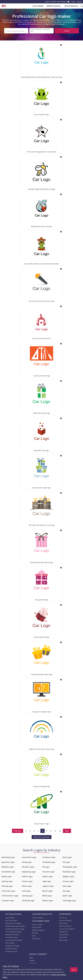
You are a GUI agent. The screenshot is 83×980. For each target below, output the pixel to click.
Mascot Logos (47, 890)
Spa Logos (66, 890)
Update (67, 31)
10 (60, 830)
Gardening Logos (28, 900)
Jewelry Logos (47, 876)
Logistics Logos (48, 885)
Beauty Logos (7, 876)
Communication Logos (10, 895)
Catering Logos (7, 881)
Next (67, 830)
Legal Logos (47, 881)
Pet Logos (66, 861)
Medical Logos (48, 900)
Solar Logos (67, 885)
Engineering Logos (29, 871)
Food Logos (26, 890)
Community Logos (8, 890)
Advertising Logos (8, 857)
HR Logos (46, 866)
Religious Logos (68, 876)
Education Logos (28, 866)
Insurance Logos (48, 871)
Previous (18, 830)
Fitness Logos (27, 885)
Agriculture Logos (8, 861)
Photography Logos (70, 866)
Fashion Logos (27, 876)
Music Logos (67, 857)
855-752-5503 (61, 2)
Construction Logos (29, 857)
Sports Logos (67, 895)
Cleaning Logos (7, 885)
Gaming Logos (27, 895)
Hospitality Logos (49, 861)
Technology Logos (69, 900)
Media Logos (47, 895)
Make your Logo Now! (42, 836)
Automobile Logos (8, 871)
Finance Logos (27, 881)
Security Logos (68, 881)
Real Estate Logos (69, 871)
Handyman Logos (49, 857)
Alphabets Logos (8, 866)
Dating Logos (27, 861)
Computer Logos (8, 900)
